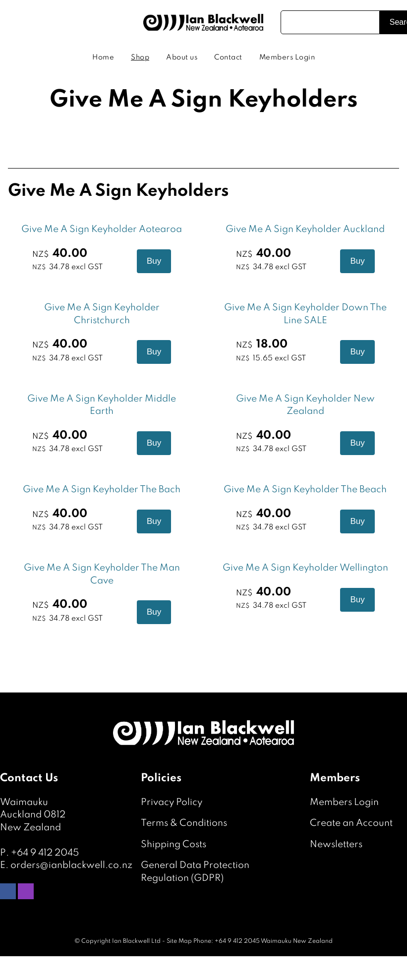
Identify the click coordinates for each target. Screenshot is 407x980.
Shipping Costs (174, 844)
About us (182, 58)
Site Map (179, 941)
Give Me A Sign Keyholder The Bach (102, 490)
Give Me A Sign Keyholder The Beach (305, 490)
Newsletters (336, 844)
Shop (140, 58)
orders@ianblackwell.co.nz (71, 865)
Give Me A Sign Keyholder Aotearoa (102, 229)
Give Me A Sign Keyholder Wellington (305, 568)
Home (103, 58)
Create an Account (351, 823)
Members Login (287, 58)
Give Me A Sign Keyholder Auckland (305, 229)
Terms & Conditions (184, 823)
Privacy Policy (172, 802)
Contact (228, 58)
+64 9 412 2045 (45, 853)
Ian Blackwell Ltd (136, 941)
